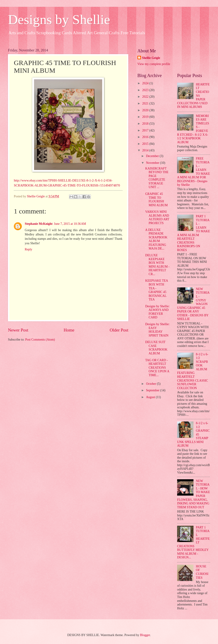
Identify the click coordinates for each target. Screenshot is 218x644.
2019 (146, 117)
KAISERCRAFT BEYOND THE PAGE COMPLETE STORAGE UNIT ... (157, 178)
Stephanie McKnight (39, 224)
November (153, 163)
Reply (28, 249)
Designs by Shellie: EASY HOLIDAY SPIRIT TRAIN (157, 330)
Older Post (119, 330)
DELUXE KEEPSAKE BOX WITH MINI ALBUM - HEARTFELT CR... (157, 265)
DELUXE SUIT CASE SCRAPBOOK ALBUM (156, 348)
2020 (146, 110)
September (153, 390)
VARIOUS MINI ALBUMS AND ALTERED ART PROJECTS (157, 217)
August (151, 397)
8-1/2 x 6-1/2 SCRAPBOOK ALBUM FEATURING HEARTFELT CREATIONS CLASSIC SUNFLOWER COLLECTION (193, 371)
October (151, 384)
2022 (146, 97)
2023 (146, 90)
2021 (146, 103)
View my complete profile (154, 64)
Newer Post (18, 330)
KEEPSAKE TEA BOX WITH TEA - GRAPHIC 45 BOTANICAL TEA (156, 290)
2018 (146, 124)
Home (69, 330)
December (153, 156)
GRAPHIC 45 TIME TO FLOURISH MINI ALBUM (156, 200)
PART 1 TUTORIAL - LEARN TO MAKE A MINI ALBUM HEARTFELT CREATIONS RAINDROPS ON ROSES (194, 233)
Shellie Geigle (151, 58)
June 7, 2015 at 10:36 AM (70, 224)
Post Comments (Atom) (40, 340)
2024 (146, 83)
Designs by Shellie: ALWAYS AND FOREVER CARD (157, 312)
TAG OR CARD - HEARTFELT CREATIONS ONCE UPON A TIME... (157, 368)
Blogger (145, 635)
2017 (146, 130)
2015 (146, 144)
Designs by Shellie (59, 19)
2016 (146, 137)
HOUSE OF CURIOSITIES (202, 572)
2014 (146, 150)
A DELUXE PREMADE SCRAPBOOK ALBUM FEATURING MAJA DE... (156, 239)
